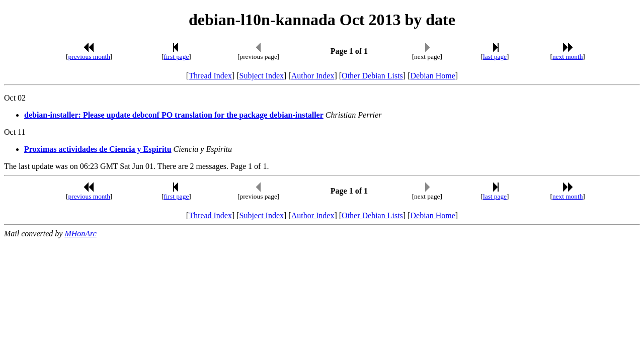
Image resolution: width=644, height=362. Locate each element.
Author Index (313, 76)
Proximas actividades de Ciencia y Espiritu (98, 149)
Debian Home (432, 76)
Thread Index (210, 76)
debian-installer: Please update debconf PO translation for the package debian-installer (174, 115)
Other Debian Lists (372, 76)
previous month (89, 57)
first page (176, 57)
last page (495, 57)
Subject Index (262, 76)
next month (568, 57)
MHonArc (80, 234)
